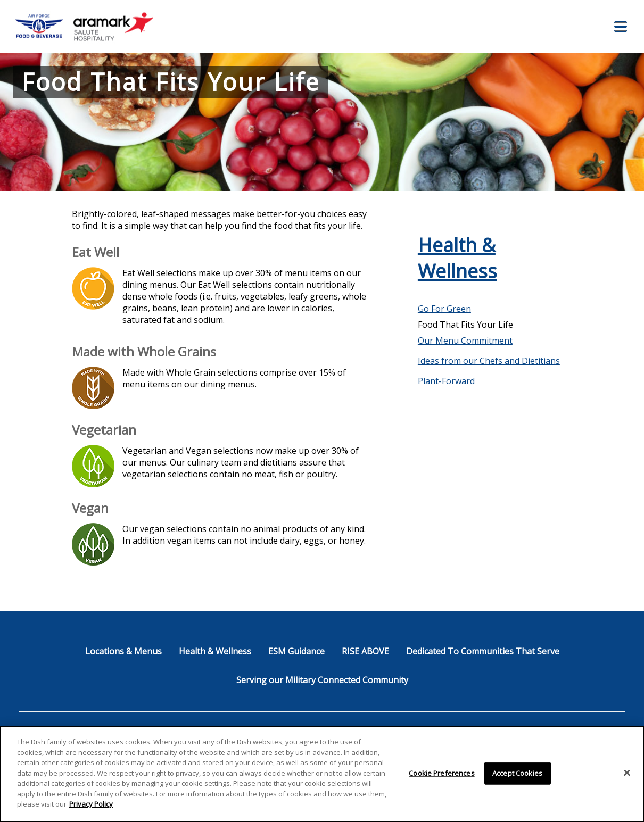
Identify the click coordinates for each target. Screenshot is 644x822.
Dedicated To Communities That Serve (483, 651)
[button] (621, 27)
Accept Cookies (517, 773)
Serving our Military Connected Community (322, 680)
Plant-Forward (446, 381)
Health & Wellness (457, 258)
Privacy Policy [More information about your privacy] (91, 804)
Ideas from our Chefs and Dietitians (489, 361)
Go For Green (444, 309)
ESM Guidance (296, 651)
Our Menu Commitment (465, 341)
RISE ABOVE (365, 651)
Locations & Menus (123, 651)
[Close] (627, 773)
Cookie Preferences (441, 773)
